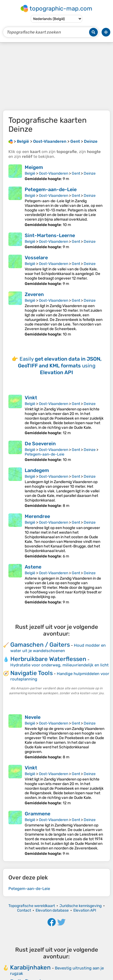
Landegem (37, 470)
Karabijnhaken (30, 967)
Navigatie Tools (32, 673)
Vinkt (31, 398)
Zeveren (34, 294)
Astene (33, 567)
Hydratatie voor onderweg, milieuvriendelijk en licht (59, 665)
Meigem (34, 167)
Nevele (33, 717)
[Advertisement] (56, 76)
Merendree (37, 516)
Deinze (90, 173)
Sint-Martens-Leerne (50, 235)
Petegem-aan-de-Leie (51, 190)
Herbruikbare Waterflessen (48, 659)
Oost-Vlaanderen (54, 173)
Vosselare (36, 258)
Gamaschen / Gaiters (40, 645)
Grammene (37, 814)
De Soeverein (40, 444)
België (30, 173)
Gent (76, 173)
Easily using (60, 366)
